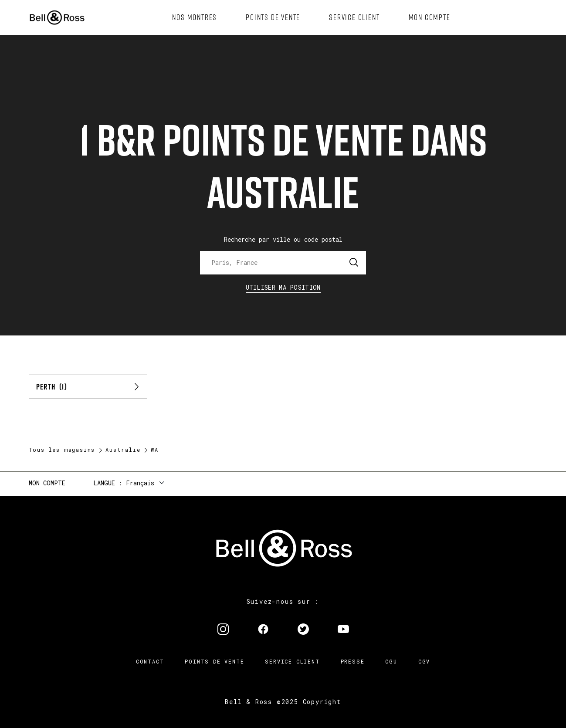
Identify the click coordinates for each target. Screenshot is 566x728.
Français (140, 483)
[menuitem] (195, 17)
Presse (353, 661)
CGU (391, 661)
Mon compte (47, 483)
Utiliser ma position (283, 287)
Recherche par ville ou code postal (283, 239)
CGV (424, 661)
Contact (150, 661)
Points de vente (214, 661)
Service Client (292, 661)
